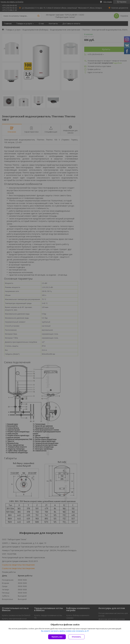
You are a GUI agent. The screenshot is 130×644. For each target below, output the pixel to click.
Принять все (57, 637)
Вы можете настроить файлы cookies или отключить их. (64, 631)
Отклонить (76, 637)
